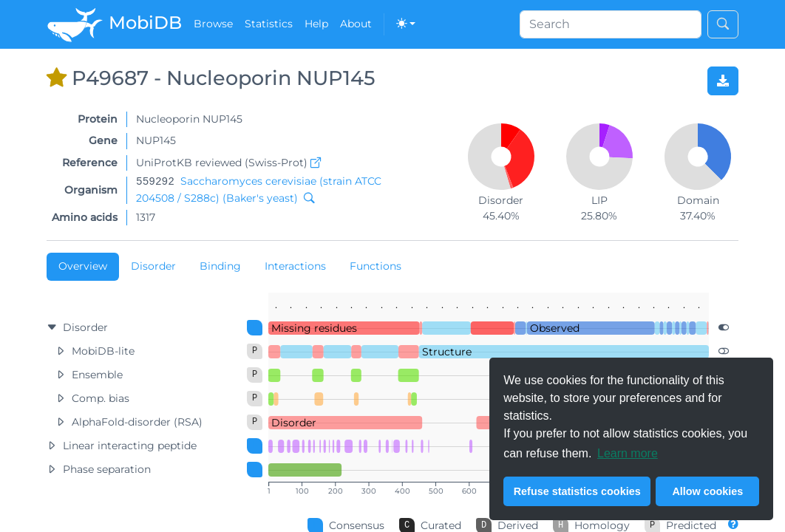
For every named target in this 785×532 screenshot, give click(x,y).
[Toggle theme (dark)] (406, 24)
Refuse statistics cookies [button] (577, 491)
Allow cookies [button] (707, 491)
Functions (375, 266)
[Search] (611, 24)
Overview (83, 266)
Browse (213, 24)
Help (316, 24)
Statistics (269, 24)
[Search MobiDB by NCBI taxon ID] (306, 198)
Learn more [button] (628, 453)
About (356, 24)
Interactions (295, 266)
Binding (220, 266)
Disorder (153, 266)
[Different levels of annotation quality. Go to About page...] (733, 524)
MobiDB (114, 24)
